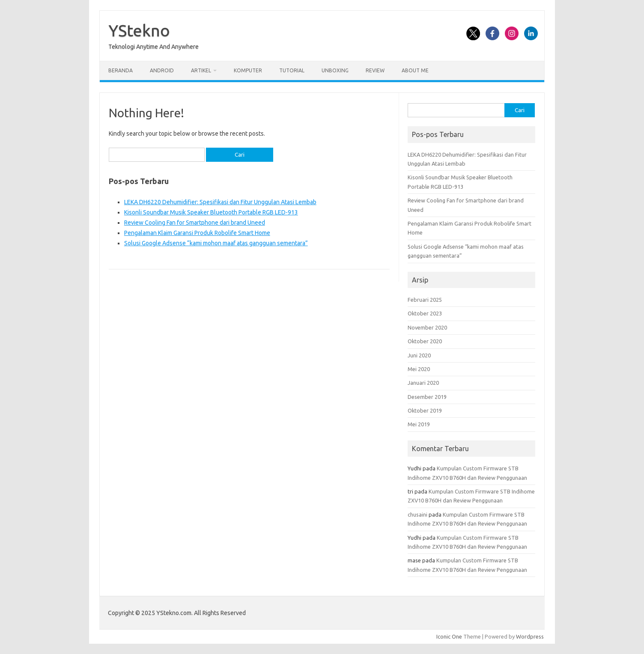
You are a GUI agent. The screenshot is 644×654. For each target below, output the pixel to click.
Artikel (201, 70)
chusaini (417, 514)
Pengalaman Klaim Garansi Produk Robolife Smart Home (197, 233)
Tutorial (292, 70)
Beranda (121, 70)
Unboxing (335, 70)
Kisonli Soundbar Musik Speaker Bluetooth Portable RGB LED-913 (211, 212)
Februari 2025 (425, 300)
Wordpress (530, 636)
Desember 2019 (427, 397)
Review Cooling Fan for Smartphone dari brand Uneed (195, 223)
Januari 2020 (423, 383)
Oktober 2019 (425, 410)
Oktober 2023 (425, 313)
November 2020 (427, 327)
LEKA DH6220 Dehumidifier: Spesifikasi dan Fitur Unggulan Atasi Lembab (220, 202)
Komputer (248, 70)
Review (375, 70)
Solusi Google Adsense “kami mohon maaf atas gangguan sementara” (216, 243)
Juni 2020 (419, 355)
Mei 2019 (419, 424)
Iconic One (449, 636)
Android (162, 70)
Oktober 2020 (425, 341)
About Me (415, 70)
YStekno (139, 30)
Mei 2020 (419, 369)
